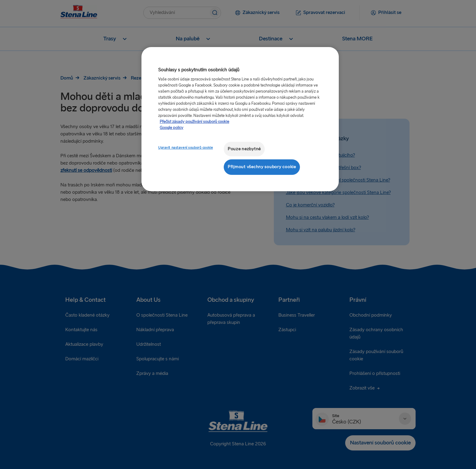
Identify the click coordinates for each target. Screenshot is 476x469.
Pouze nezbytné (244, 149)
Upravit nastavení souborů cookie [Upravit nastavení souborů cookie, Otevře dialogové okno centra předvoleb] (185, 148)
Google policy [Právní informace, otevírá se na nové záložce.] (172, 128)
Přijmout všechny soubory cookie (262, 167)
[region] (240, 119)
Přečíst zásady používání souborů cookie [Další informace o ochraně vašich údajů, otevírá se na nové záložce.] (194, 122)
